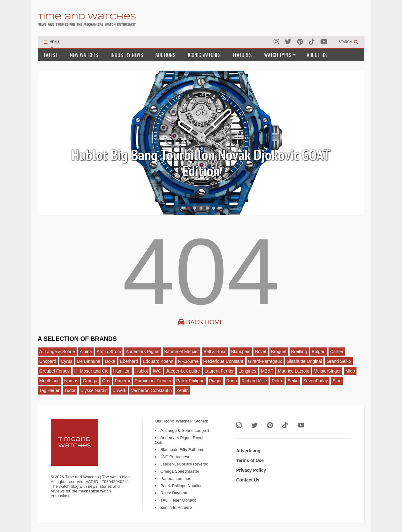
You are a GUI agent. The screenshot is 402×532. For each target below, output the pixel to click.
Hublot (142, 371)
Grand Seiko (339, 361)
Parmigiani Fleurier (153, 381)
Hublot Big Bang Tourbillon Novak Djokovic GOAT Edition (201, 163)
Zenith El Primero (176, 507)
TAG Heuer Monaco (179, 500)
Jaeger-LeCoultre (183, 371)
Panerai (122, 381)
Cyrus (67, 361)
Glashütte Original (304, 361)
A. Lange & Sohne (57, 352)
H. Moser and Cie (91, 371)
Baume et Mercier (182, 352)
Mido (350, 371)
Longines (247, 371)
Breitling (299, 352)
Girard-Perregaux (265, 361)
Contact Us (248, 480)
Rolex (277, 381)
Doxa (110, 361)
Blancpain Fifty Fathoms (182, 450)
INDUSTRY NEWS (127, 55)
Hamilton (122, 371)
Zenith (183, 390)
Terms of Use (250, 460)
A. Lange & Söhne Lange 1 (185, 430)
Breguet (279, 352)
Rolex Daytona (174, 493)
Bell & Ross (215, 352)
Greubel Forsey (54, 371)
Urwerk (119, 390)
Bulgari (319, 352)
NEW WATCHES (84, 55)
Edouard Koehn (158, 361)
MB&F (267, 371)
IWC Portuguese (175, 457)
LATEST (51, 55)
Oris (106, 381)
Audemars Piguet (142, 352)
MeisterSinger (327, 371)
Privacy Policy (251, 470)
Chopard (48, 361)
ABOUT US (317, 55)
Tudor (70, 390)
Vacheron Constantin (151, 390)
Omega (90, 381)
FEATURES (242, 55)
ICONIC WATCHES (204, 55)
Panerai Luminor (175, 478)
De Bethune (89, 361)
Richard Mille (254, 381)
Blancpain (241, 352)
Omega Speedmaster (180, 471)
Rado (232, 381)
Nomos (71, 381)
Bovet (261, 352)
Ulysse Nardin (94, 390)
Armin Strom (109, 352)
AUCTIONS (165, 55)
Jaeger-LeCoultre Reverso (184, 464)
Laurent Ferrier (219, 371)
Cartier (337, 352)
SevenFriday (316, 381)
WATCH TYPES (280, 55)
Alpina (86, 352)
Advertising (248, 451)
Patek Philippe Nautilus (182, 486)
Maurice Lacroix (293, 371)
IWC (157, 371)
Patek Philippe (190, 381)
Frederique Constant (223, 361)
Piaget (215, 381)
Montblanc (49, 381)
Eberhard (129, 361)
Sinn (337, 381)
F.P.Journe (188, 361)
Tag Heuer (49, 390)
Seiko (293, 381)
